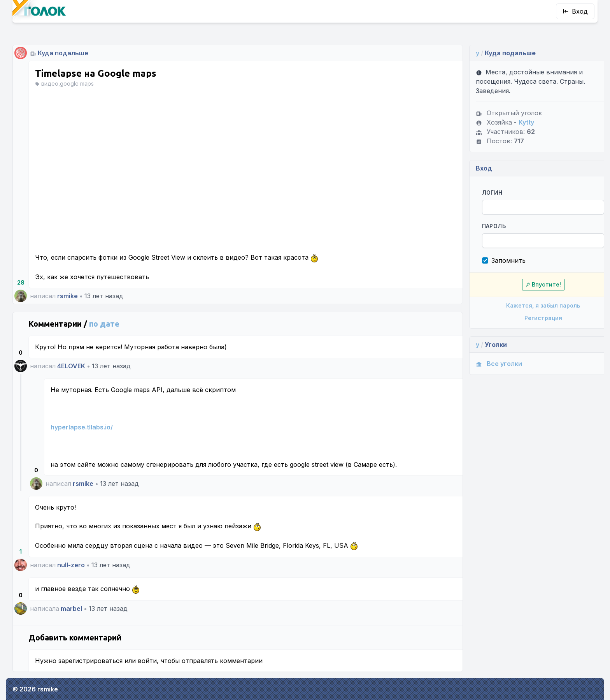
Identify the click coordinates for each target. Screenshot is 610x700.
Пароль (479, 226)
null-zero (71, 565)
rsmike (67, 296)
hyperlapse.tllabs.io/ (82, 427)
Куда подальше (63, 53)
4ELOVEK (71, 366)
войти (147, 661)
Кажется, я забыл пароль (526, 305)
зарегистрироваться (90, 661)
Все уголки (484, 364)
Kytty (512, 122)
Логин (478, 193)
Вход (575, 11)
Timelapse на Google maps (96, 73)
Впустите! (526, 284)
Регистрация (526, 318)
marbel (71, 609)
